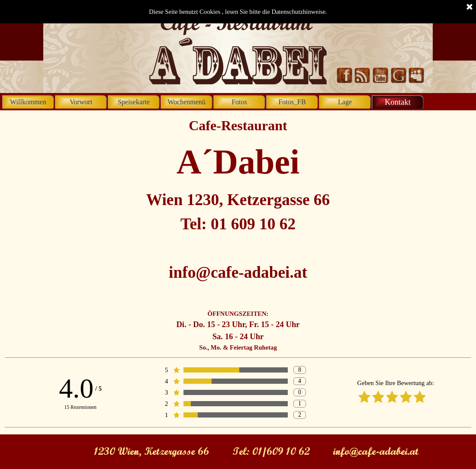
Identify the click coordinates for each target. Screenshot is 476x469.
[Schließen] (470, 7)
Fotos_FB (292, 102)
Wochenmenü (187, 102)
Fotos (239, 102)
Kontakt (398, 102)
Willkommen (28, 102)
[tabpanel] (238, 234)
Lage (345, 102)
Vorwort (81, 102)
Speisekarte (134, 102)
